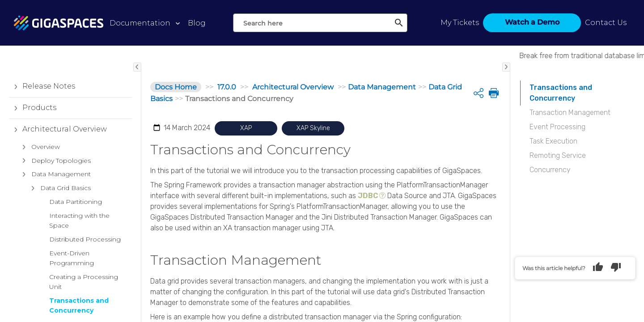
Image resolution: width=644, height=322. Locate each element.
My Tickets (460, 23)
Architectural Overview (58, 129)
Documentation (140, 23)
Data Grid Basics (59, 188)
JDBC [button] (368, 196)
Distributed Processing (85, 239)
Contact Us (606, 23)
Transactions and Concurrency (79, 305)
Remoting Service (558, 155)
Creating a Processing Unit (84, 282)
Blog (197, 23)
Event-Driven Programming (72, 258)
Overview (39, 147)
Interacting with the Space (79, 220)
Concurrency (550, 170)
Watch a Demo (532, 22)
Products (33, 108)
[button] (16, 86)
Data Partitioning (76, 202)
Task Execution (553, 141)
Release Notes (42, 86)
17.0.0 (227, 87)
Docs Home (176, 87)
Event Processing (557, 127)
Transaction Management (570, 112)
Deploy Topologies (54, 161)
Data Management (54, 174)
